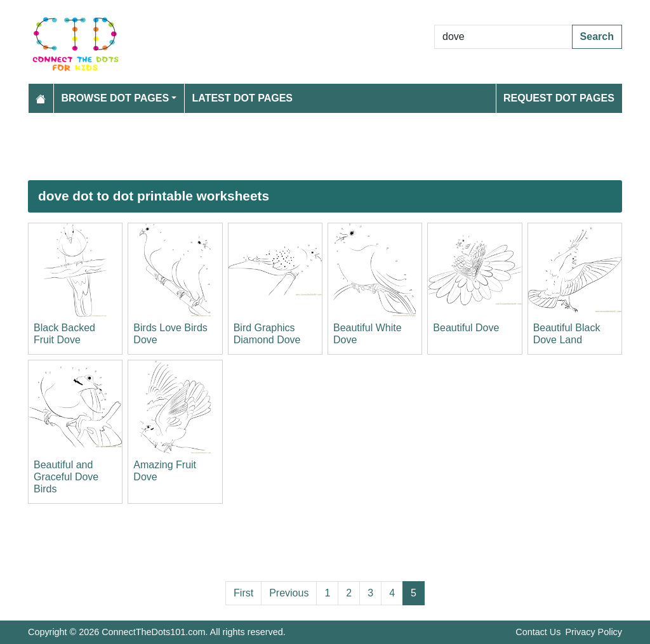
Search (597, 36)
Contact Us (538, 632)
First (243, 593)
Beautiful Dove (466, 328)
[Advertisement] (325, 147)
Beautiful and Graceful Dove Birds (66, 477)
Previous (289, 593)
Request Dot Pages (559, 98)
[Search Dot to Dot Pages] (503, 37)
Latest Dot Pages (243, 98)
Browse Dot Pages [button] (116, 98)
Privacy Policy (594, 632)
